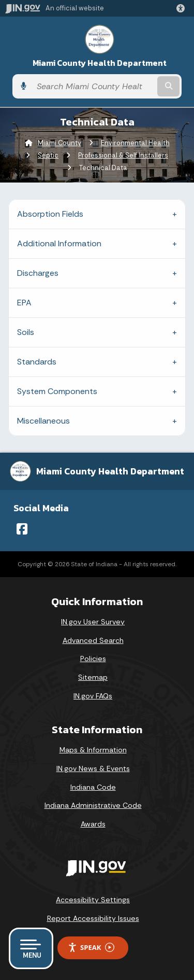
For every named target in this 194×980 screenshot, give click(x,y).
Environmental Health (135, 143)
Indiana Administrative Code (93, 805)
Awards (93, 824)
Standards (37, 362)
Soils (26, 332)
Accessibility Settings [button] (93, 900)
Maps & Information (93, 750)
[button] (183, 8)
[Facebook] (22, 529)
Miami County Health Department (100, 63)
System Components (57, 391)
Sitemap (93, 677)
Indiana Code (93, 787)
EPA (24, 303)
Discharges (38, 273)
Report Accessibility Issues (93, 918)
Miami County (59, 143)
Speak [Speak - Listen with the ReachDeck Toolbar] (91, 948)
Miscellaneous (43, 421)
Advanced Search (93, 640)
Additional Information (59, 243)
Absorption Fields (50, 214)
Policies (93, 659)
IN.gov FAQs (93, 696)
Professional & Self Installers (123, 155)
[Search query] (93, 86)
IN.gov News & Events (93, 768)
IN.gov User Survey (93, 622)
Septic (48, 155)
